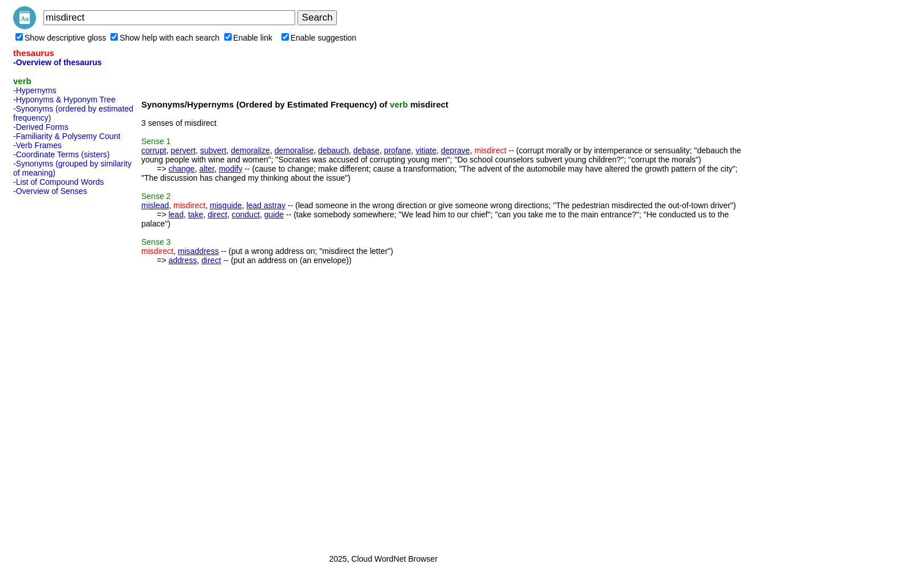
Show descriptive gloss (61, 38)
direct (217, 214)
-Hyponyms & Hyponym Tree (64, 100)
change (181, 169)
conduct (246, 214)
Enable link (249, 38)
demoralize (250, 150)
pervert (183, 150)
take (196, 214)
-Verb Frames (37, 145)
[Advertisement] (59, 371)
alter (207, 169)
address (182, 260)
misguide (226, 205)
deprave (456, 150)
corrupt (154, 150)
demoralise (294, 150)
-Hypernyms (35, 90)
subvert (213, 150)
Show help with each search (165, 38)
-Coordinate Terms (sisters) (61, 154)
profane (397, 150)
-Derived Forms (41, 127)
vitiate (426, 150)
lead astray (266, 205)
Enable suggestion (319, 38)
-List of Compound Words (58, 182)
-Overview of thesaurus (57, 62)
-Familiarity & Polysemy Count (67, 136)
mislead (155, 205)
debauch (334, 150)
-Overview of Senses (50, 191)
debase (366, 150)
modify (230, 169)
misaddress (199, 251)
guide (274, 214)
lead (176, 214)
